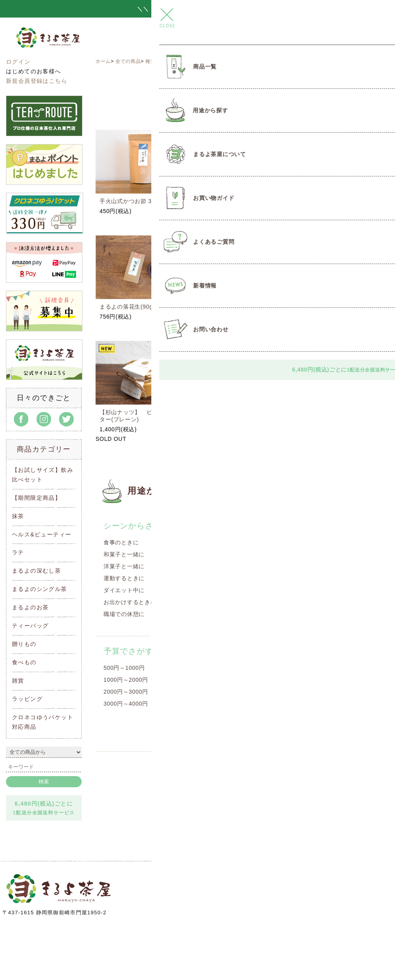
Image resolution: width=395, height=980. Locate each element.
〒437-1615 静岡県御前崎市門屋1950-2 (55, 913)
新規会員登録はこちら (37, 81)
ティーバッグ (30, 626)
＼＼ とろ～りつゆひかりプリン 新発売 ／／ (197, 9)
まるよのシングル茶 (40, 589)
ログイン (18, 62)
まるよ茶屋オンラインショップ (67, 45)
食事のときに (121, 542)
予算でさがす (128, 651)
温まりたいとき (316, 578)
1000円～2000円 (126, 680)
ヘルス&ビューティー (42, 534)
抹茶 (18, 516)
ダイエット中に (124, 590)
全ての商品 (128, 61)
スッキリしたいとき (322, 554)
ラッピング (27, 699)
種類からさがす (163, 61)
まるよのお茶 (30, 607)
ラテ (18, 552)
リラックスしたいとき (325, 566)
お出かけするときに (130, 602)
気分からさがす (324, 526)
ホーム (103, 61)
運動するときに (124, 578)
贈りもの (24, 644)
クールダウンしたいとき (328, 590)
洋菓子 (208, 578)
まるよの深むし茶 (36, 571)
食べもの (24, 662)
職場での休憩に (124, 614)
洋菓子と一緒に (124, 566)
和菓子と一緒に (124, 554)
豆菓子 (208, 590)
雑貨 (18, 681)
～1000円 (212, 682)
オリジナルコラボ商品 (229, 554)
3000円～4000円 (126, 704)
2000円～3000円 (126, 692)
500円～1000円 (124, 668)
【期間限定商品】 (36, 498)
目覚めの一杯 (313, 542)
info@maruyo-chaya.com (257, 917)
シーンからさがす (137, 526)
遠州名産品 (198, 61)
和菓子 (208, 566)
